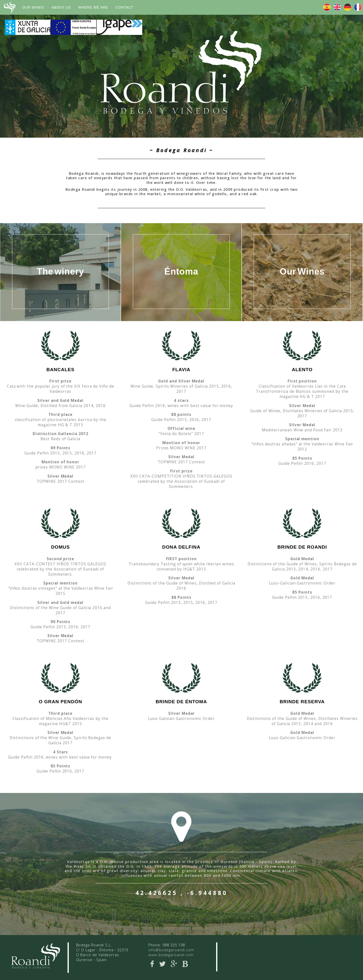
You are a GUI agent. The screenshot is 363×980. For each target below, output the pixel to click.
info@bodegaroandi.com (171, 950)
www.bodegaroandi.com (171, 955)
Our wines (33, 7)
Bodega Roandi (9, 8)
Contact (125, 7)
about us (61, 7)
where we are (93, 7)
